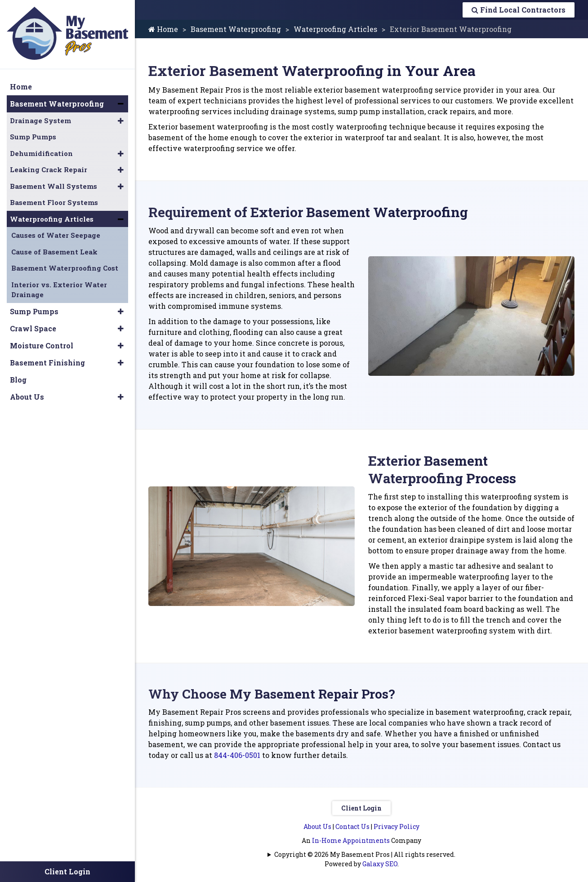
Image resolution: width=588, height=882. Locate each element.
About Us (317, 826)
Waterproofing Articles (335, 29)
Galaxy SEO (380, 864)
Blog (18, 380)
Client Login (361, 808)
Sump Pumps (33, 137)
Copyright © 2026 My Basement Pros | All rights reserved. (365, 854)
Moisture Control (42, 345)
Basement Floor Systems (54, 202)
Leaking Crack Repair (49, 169)
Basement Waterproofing (236, 29)
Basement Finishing (47, 363)
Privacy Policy (396, 826)
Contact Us (352, 826)
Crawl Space (33, 328)
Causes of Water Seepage (56, 235)
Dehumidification (41, 153)
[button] (121, 104)
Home (163, 29)
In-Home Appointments (351, 840)
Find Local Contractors (519, 10)
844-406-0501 (237, 755)
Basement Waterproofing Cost (65, 268)
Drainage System (40, 120)
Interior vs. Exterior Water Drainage (59, 290)
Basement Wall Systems (53, 186)
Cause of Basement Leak (54, 252)
